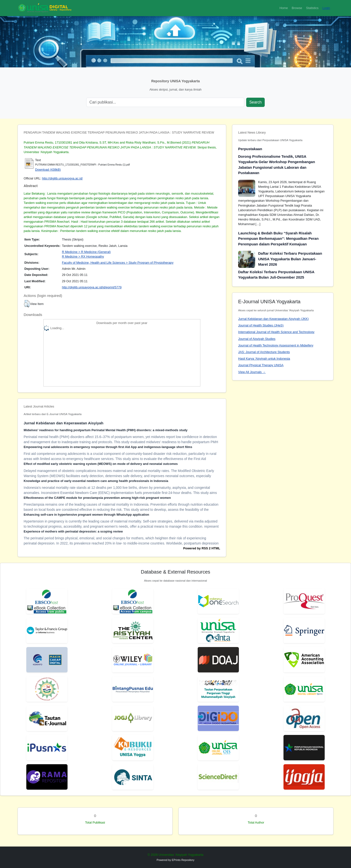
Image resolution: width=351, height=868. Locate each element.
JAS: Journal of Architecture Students (264, 352)
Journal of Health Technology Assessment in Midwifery (276, 345)
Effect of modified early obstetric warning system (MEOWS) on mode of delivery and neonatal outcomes (101, 464)
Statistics (312, 8)
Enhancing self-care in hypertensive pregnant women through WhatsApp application (86, 515)
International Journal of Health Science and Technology (276, 332)
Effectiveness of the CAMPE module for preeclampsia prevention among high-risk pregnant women (97, 498)
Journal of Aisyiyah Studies (257, 339)
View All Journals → (252, 372)
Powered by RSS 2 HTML (202, 548)
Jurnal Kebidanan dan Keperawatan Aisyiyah (63, 423)
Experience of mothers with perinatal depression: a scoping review (73, 531)
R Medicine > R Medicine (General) (86, 252)
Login (326, 8)
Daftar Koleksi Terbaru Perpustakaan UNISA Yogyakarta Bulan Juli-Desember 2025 (276, 275)
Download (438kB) (48, 170)
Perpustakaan (250, 149)
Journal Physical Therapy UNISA (261, 365)
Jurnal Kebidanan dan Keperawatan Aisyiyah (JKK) (273, 319)
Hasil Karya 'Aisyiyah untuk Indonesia (264, 359)
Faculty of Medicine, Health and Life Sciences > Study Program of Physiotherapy (118, 263)
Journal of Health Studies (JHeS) (261, 325)
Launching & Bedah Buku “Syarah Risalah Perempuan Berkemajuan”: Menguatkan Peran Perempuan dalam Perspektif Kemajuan (278, 239)
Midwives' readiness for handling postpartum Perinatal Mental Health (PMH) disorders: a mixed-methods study (106, 430)
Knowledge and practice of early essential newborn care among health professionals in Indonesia (96, 481)
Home (284, 8)
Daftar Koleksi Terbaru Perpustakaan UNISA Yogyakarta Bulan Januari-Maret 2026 (290, 259)
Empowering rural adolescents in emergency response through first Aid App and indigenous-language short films (108, 447)
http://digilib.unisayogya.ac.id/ (62, 178)
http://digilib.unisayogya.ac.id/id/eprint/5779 (92, 287)
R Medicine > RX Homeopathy (83, 256)
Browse (297, 8)
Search (256, 102)
